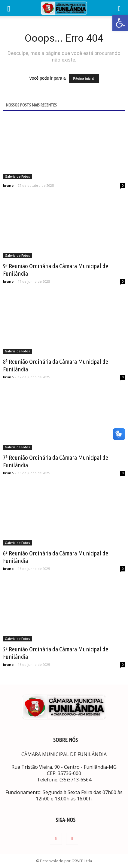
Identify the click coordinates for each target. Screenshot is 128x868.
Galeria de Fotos (17, 176)
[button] (120, 8)
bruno (8, 185)
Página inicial (84, 78)
